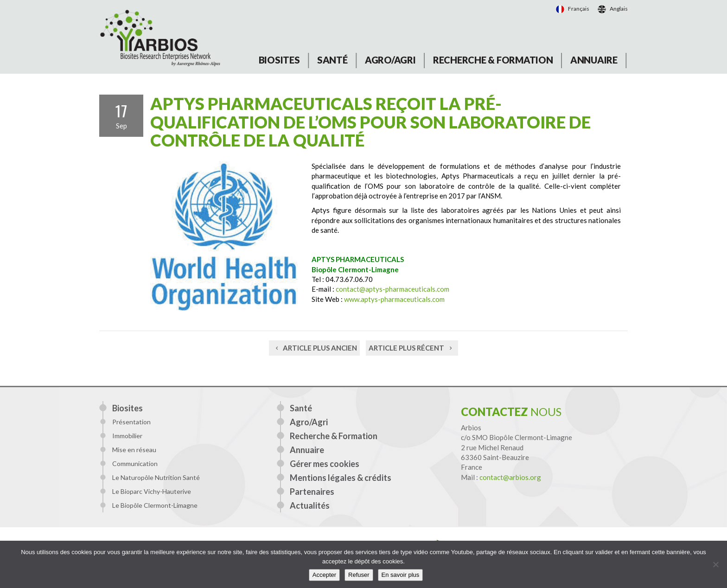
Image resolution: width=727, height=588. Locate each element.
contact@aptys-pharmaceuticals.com (392, 289)
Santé (332, 60)
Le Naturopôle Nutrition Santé (156, 477)
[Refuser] (715, 564)
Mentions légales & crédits (341, 478)
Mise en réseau (134, 450)
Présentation (131, 422)
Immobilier (127, 436)
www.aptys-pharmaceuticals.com (394, 299)
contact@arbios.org (510, 477)
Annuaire (594, 60)
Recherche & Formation (493, 60)
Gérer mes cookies (325, 464)
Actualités (310, 505)
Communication (135, 463)
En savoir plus (401, 575)
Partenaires (312, 492)
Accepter (324, 575)
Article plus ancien (314, 348)
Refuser (359, 575)
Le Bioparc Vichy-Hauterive (152, 491)
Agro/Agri (390, 60)
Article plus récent (412, 348)
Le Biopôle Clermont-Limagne (155, 505)
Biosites (279, 60)
